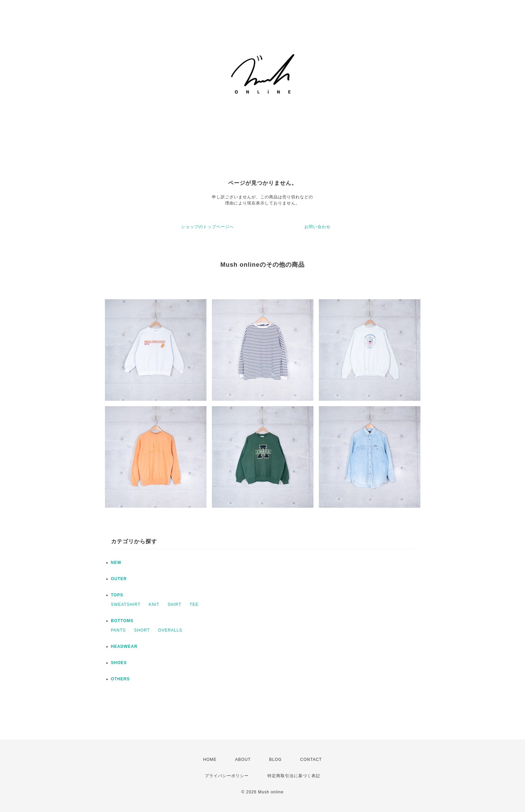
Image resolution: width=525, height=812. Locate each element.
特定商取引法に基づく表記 (294, 776)
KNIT (154, 605)
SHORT (142, 630)
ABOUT (243, 760)
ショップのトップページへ (207, 227)
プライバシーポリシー (227, 776)
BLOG (275, 760)
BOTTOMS (122, 621)
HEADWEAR (124, 646)
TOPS (117, 595)
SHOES (119, 663)
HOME (210, 760)
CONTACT (311, 760)
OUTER (119, 579)
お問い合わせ (318, 227)
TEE (194, 605)
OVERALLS (170, 630)
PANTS (118, 630)
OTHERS (121, 679)
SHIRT (174, 605)
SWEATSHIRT (126, 605)
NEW (116, 563)
